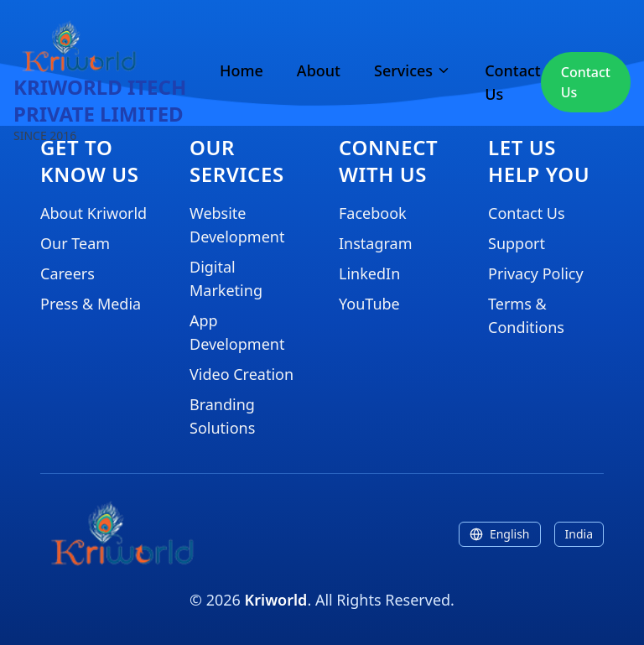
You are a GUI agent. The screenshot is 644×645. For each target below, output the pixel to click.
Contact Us (513, 82)
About (319, 70)
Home (241, 70)
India (579, 534)
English (500, 534)
